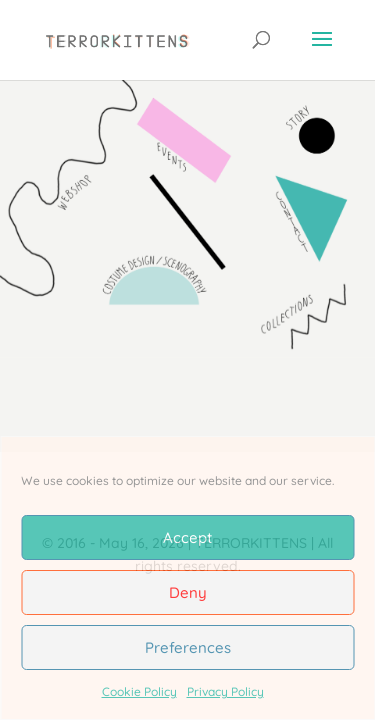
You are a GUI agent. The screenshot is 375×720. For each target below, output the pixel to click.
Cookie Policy (139, 691)
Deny (188, 592)
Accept (187, 537)
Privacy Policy (225, 691)
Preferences (188, 647)
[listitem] (160, 268)
